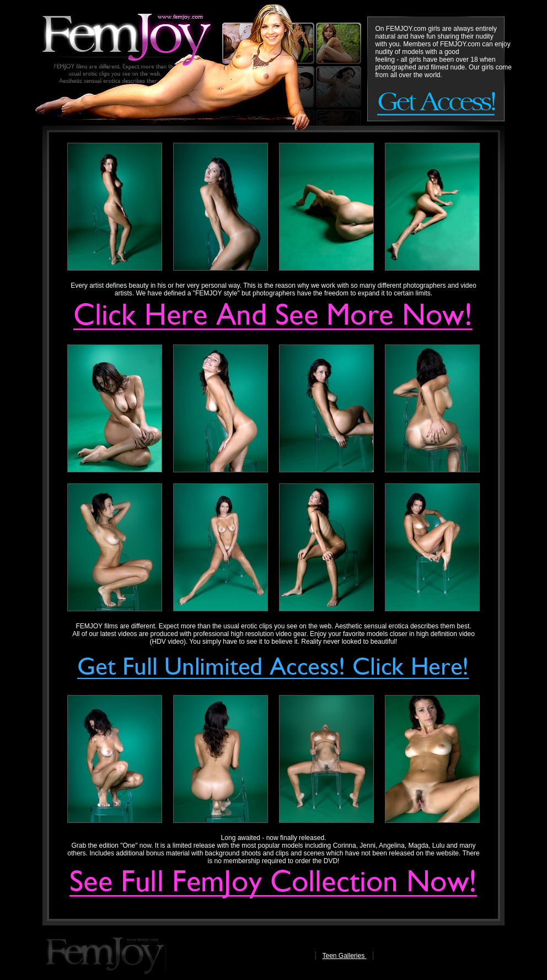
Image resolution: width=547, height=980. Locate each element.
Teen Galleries (344, 956)
